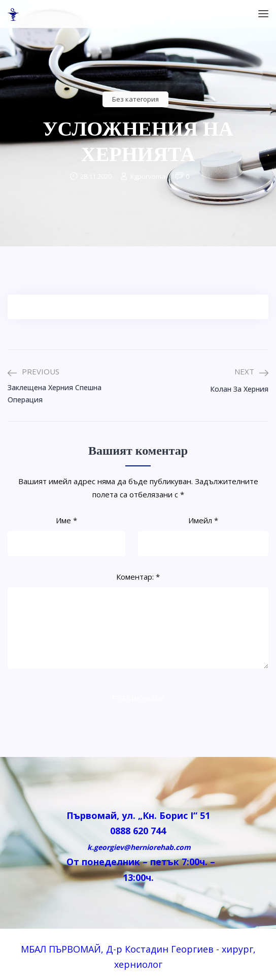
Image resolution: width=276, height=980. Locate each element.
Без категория (135, 99)
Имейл (203, 520)
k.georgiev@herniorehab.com (138, 847)
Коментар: (138, 577)
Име (66, 520)
